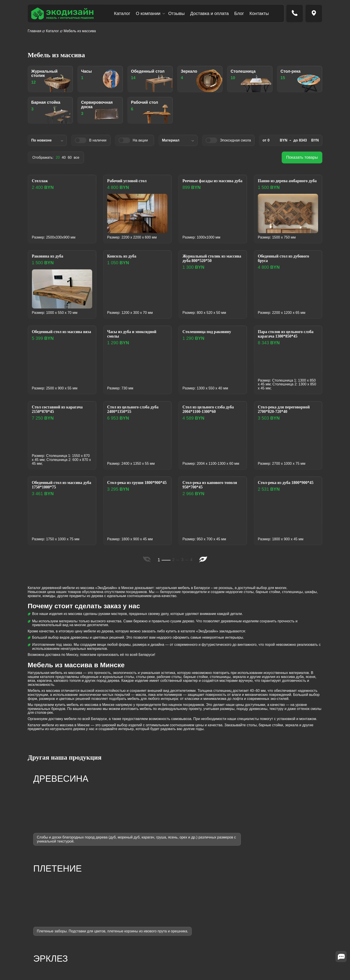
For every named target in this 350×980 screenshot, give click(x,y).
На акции (139, 141)
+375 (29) (264, 908)
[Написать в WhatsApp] (63, 949)
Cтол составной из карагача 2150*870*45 (61, 411)
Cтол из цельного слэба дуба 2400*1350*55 (136, 411)
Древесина (138, 919)
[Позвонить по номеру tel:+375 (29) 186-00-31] (295, 13)
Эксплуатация (193, 944)
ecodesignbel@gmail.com (266, 921)
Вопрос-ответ (193, 956)
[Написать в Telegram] (43, 949)
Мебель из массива (145, 913)
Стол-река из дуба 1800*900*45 (277, 487)
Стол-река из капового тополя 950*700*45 (206, 487)
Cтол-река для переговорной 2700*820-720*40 (287, 411)
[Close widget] (341, 963)
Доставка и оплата (209, 13)
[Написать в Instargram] (33, 949)
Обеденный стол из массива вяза (60, 336)
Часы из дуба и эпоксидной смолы (135, 336)
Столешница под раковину (210, 333)
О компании (148, 13)
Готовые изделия (143, 944)
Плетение (137, 925)
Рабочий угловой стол (130, 182)
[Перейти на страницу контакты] (314, 13)
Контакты (259, 13)
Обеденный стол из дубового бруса (287, 260)
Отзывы (176, 13)
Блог (239, 13)
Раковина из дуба (50, 258)
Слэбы (135, 938)
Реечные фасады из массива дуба (211, 185)
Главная (34, 31)
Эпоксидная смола (233, 141)
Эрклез (135, 931)
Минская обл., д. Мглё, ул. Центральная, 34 (281, 934)
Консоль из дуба (124, 258)
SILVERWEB (66, 957)
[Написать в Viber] (53, 949)
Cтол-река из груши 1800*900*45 (128, 487)
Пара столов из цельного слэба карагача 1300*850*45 (286, 336)
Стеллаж (41, 182)
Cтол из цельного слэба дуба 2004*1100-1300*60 (211, 411)
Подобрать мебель (197, 950)
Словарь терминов (197, 962)
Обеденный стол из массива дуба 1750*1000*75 (60, 487)
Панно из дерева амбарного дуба (286, 185)
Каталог (122, 13)
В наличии (94, 141)
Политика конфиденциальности (271, 947)
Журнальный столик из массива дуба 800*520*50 (208, 260)
